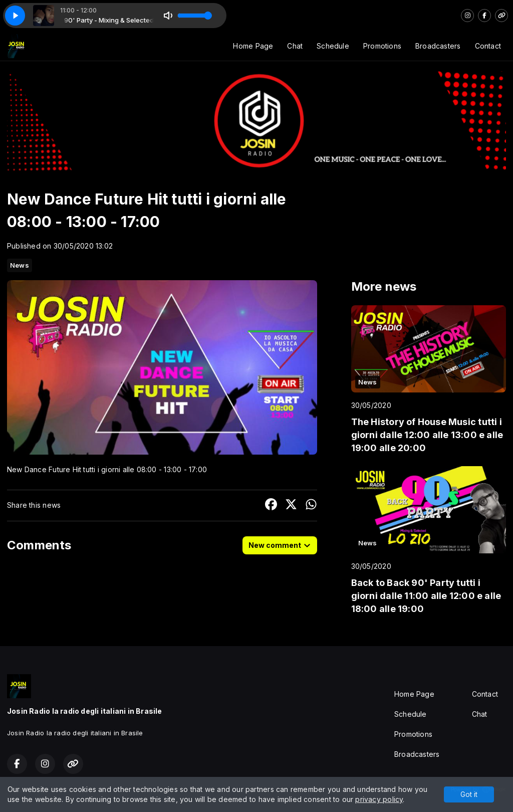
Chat (295, 46)
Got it (469, 794)
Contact (488, 46)
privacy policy (379, 799)
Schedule (333, 46)
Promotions (382, 46)
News (20, 265)
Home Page (253, 46)
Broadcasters (438, 46)
